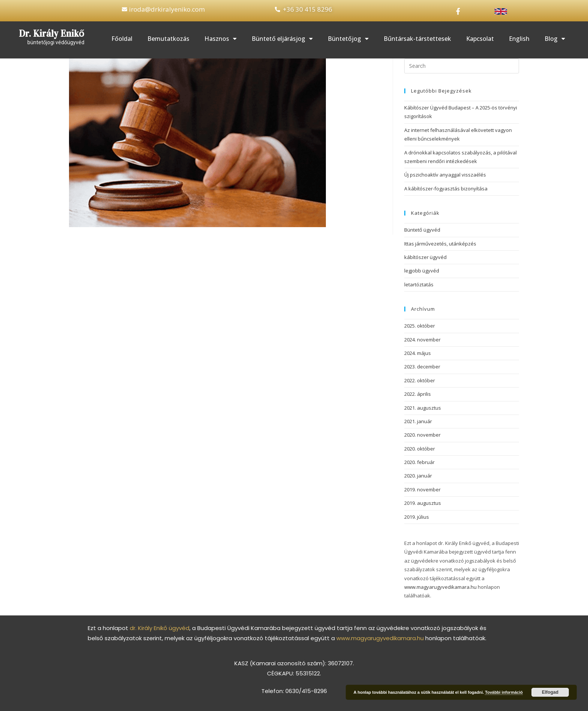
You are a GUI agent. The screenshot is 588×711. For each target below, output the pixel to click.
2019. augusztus (423, 503)
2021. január (418, 421)
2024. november (422, 339)
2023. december (422, 367)
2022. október (420, 380)
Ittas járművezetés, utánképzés (440, 244)
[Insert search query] (462, 66)
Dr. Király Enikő (52, 34)
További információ (504, 692)
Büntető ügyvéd (422, 230)
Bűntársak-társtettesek (417, 39)
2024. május (418, 353)
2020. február (419, 462)
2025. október (420, 326)
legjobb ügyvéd (422, 271)
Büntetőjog (348, 39)
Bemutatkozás (168, 39)
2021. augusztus (423, 407)
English (519, 39)
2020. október (420, 449)
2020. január (418, 476)
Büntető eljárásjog (282, 39)
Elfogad (550, 692)
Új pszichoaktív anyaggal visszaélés (445, 175)
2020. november (422, 435)
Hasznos (220, 39)
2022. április (418, 394)
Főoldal (122, 39)
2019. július (417, 517)
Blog (555, 39)
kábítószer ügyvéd (425, 257)
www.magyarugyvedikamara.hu (440, 587)
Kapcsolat (480, 39)
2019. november (422, 489)
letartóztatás (419, 284)
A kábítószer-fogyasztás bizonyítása (446, 189)
